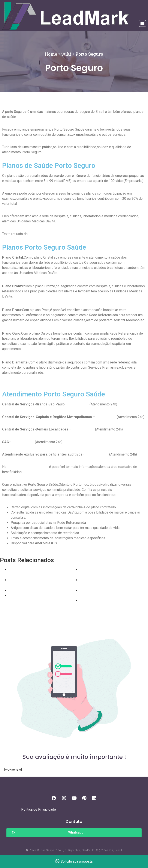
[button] (142, 23)
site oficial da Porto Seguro (28, 467)
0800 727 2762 (23, 442)
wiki (66, 54)
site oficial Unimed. (43, 234)
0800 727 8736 (97, 454)
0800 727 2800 (83, 429)
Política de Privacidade (39, 809)
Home (51, 54)
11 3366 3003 (78, 404)
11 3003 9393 (105, 417)
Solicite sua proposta (74, 861)
